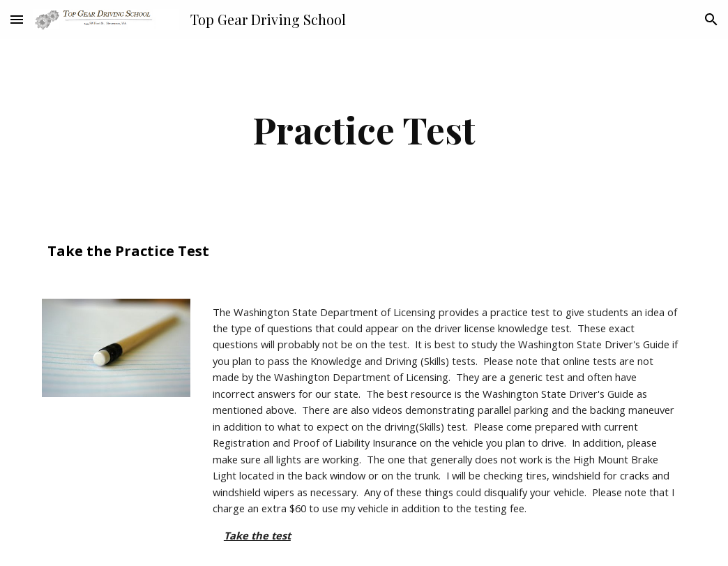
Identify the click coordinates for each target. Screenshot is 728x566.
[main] (364, 129)
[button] (17, 19)
